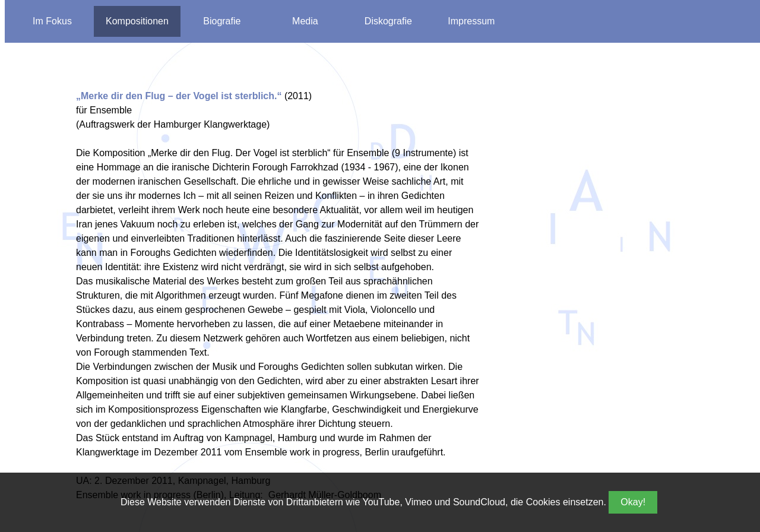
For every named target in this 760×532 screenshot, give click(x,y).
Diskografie (388, 21)
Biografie (222, 21)
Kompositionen (137, 21)
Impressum (471, 21)
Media (305, 21)
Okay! (633, 502)
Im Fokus (52, 21)
